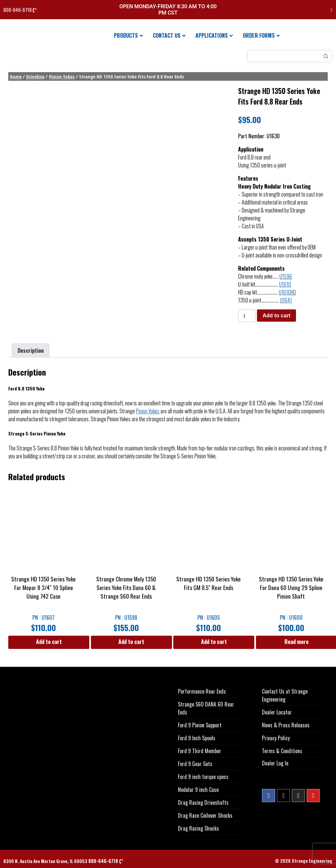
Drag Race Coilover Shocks (205, 815)
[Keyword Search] (283, 56)
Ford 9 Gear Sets (195, 764)
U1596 (286, 276)
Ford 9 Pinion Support (200, 725)
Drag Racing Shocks (198, 828)
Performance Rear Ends (202, 691)
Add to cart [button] (49, 642)
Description (31, 350)
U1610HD (287, 292)
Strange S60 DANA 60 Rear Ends (206, 708)
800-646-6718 (20, 10)
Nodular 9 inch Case (198, 790)
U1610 (285, 284)
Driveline (35, 76)
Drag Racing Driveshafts (203, 802)
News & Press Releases (286, 725)
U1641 (286, 300)
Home (16, 76)
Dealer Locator (277, 712)
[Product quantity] (247, 316)
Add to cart (276, 316)
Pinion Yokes (62, 76)
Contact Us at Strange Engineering (285, 695)
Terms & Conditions (282, 751)
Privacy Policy (276, 738)
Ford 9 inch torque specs (203, 777)
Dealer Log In (275, 763)
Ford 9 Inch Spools (197, 738)
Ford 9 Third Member (200, 751)
